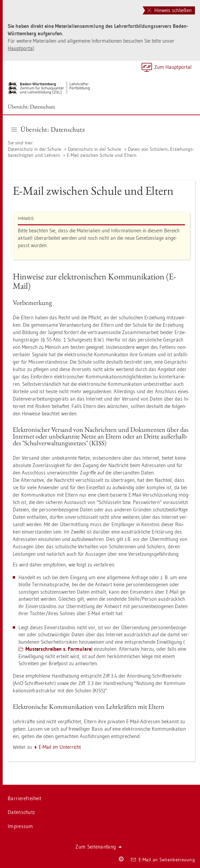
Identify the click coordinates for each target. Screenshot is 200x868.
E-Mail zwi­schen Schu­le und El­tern (102, 155)
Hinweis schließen (169, 10)
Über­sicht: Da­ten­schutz (31, 107)
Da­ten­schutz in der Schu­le (34, 149)
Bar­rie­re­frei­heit (24, 798)
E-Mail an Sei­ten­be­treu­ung (163, 860)
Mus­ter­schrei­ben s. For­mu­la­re (58, 649)
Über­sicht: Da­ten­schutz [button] (48, 129)
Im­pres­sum (20, 826)
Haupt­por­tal (21, 48)
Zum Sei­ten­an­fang (99, 847)
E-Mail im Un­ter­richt (60, 747)
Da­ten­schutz (21, 812)
